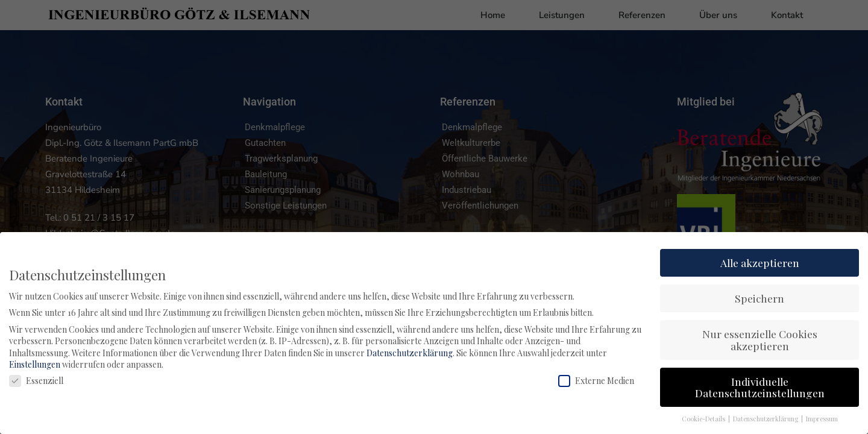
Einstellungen (35, 364)
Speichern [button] (759, 298)
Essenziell (36, 381)
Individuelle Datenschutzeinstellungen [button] (760, 387)
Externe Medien (596, 381)
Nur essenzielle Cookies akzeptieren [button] (760, 340)
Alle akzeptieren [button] (760, 263)
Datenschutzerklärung (410, 353)
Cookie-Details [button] (704, 419)
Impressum (822, 419)
